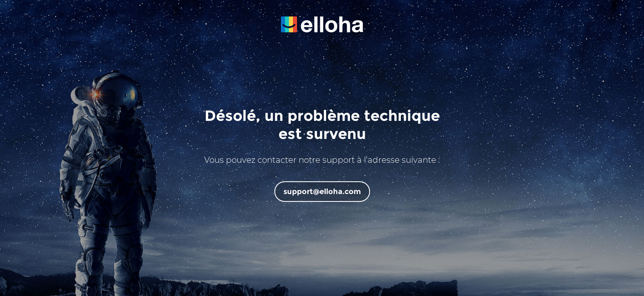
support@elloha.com (322, 192)
